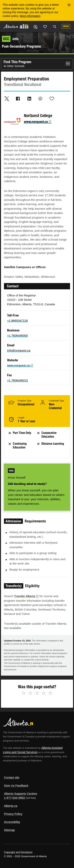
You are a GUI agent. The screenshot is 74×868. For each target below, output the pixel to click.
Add (35, 27)
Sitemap (9, 830)
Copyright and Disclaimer (18, 852)
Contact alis (12, 777)
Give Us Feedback (16, 785)
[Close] (69, 5)
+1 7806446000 (17, 335)
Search (55, 27)
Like (45, 27)
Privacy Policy (13, 814)
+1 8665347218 (17, 321)
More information (30, 16)
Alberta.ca (11, 806)
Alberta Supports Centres (21, 794)
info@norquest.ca (19, 350)
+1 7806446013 (17, 380)
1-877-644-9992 (15, 798)
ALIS (24, 26)
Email (40, 99)
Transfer (26, 596)
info (10, 39)
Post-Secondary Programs (21, 46)
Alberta (10, 26)
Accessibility (12, 822)
